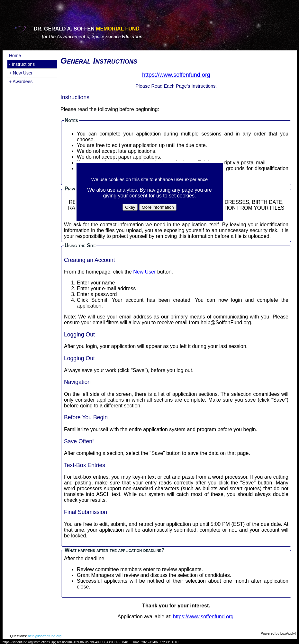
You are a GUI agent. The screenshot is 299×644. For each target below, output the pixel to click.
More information (158, 207)
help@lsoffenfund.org (45, 636)
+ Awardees (21, 82)
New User (144, 272)
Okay (130, 207)
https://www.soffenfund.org (203, 617)
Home (15, 56)
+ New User (21, 73)
